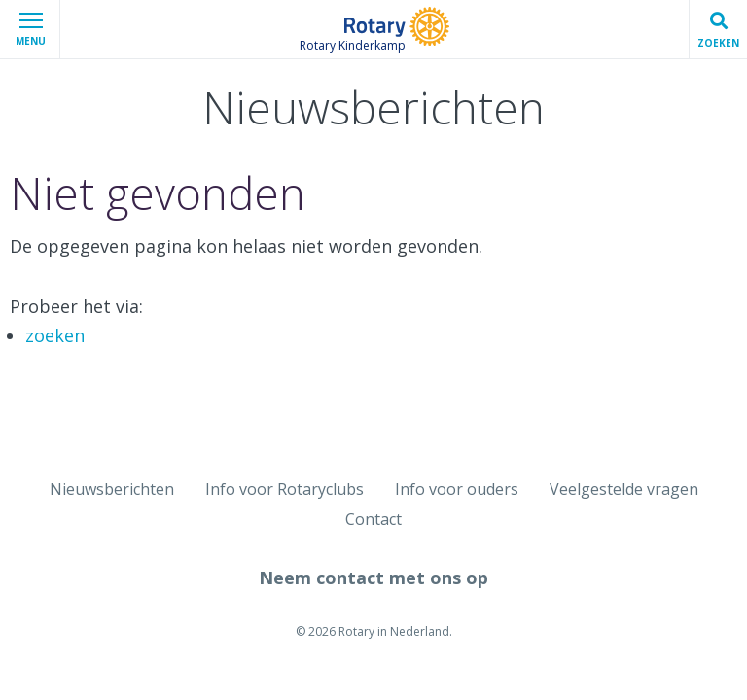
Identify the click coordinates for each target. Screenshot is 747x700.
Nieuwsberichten (112, 489)
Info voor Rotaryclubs (285, 489)
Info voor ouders (457, 489)
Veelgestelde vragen (624, 489)
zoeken (55, 335)
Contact (373, 519)
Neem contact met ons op (373, 577)
